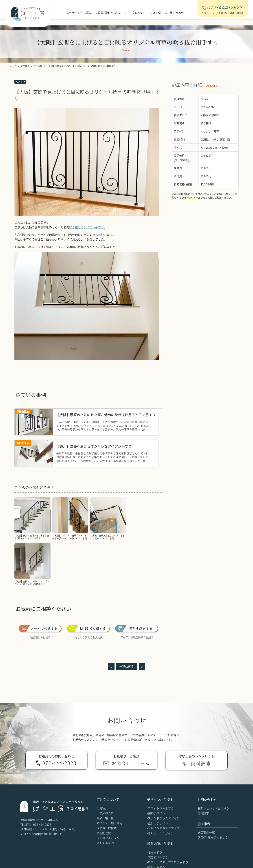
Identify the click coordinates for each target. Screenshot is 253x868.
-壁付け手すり (156, 821)
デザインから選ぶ (81, 13)
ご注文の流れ (105, 767)
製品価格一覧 (105, 772)
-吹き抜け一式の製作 (160, 831)
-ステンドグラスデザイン (163, 772)
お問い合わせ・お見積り (213, 762)
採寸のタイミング (108, 792)
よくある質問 (105, 797)
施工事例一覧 (206, 786)
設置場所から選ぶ (109, 13)
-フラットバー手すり (160, 762)
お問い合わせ (174, 13)
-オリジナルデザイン (160, 787)
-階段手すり (155, 806)
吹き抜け (20, 82)
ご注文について (136, 13)
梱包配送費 (104, 787)
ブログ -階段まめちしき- (213, 791)
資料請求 (203, 767)
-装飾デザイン (156, 767)
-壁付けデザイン (158, 777)
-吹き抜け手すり (158, 811)
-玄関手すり (155, 826)
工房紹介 (102, 762)
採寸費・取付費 (107, 782)
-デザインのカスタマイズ (163, 782)
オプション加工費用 (109, 777)
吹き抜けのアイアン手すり (87, 227)
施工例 (156, 13)
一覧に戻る (127, 620)
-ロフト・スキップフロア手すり (168, 816)
